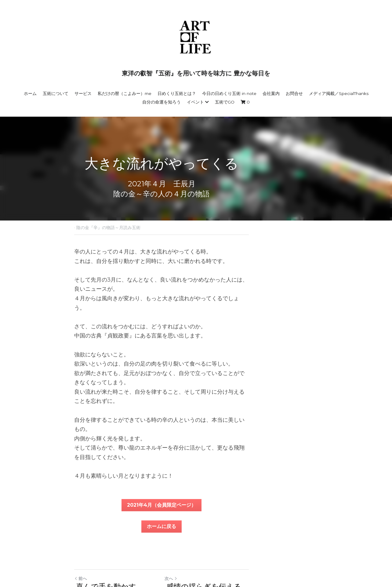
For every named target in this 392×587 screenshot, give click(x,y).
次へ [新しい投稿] (205, 523)
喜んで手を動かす (107, 531)
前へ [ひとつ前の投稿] (81, 523)
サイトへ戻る (90, 550)
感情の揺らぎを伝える (239, 531)
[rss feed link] (314, 550)
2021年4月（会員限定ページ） (196, 449)
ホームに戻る (196, 470)
